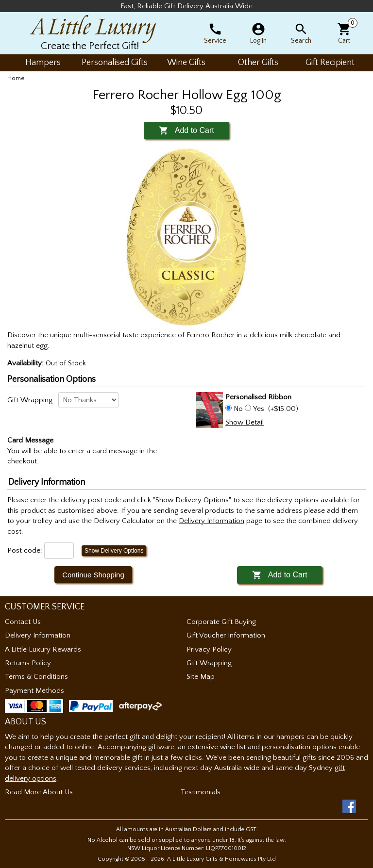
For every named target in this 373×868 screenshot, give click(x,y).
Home (16, 78)
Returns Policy (28, 663)
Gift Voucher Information (226, 635)
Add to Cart (186, 130)
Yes (259, 409)
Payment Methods (34, 691)
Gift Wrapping (209, 663)
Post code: (25, 550)
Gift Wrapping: (31, 400)
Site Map (201, 677)
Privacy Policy (209, 649)
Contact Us (23, 622)
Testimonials (201, 792)
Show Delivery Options (114, 551)
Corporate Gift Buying (221, 622)
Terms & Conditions (36, 677)
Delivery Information (38, 635)
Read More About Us (39, 792)
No (238, 409)
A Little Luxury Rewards (43, 649)
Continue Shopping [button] (93, 575)
